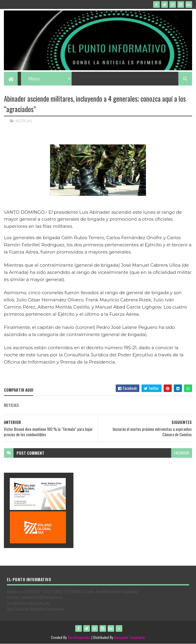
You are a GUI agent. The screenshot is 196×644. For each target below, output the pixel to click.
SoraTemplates (79, 637)
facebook (182, 453)
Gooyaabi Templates (130, 637)
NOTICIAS (24, 121)
